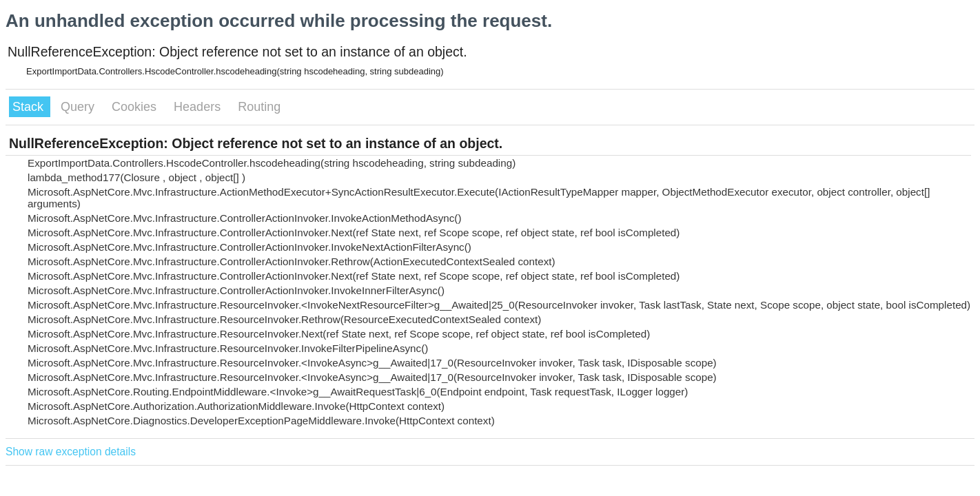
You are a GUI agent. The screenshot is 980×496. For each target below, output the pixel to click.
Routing (259, 107)
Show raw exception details (71, 452)
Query (79, 107)
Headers (199, 107)
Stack (30, 107)
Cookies (136, 107)
